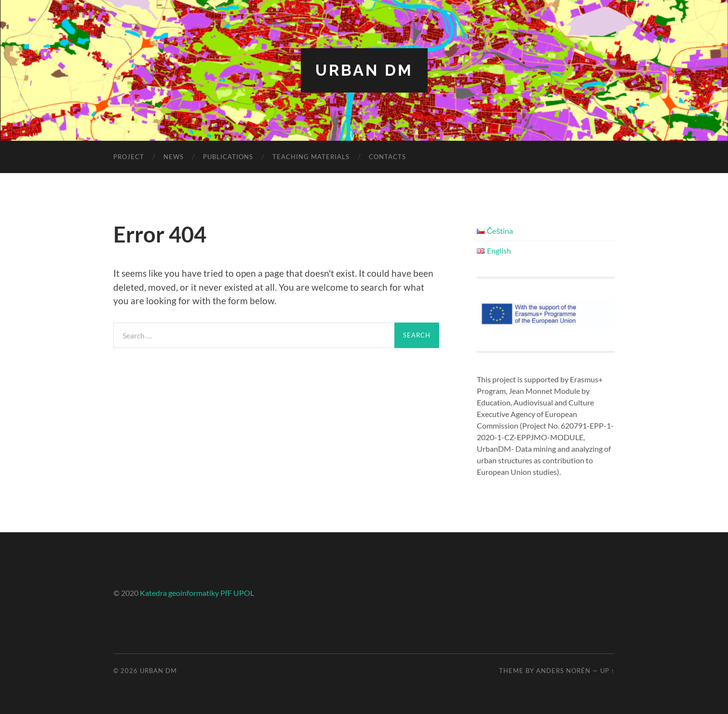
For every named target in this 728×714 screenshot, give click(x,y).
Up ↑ (607, 671)
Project (129, 157)
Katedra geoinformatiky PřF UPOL (197, 593)
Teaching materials (311, 157)
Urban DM (364, 70)
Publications (228, 157)
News (174, 157)
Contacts (387, 157)
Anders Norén (563, 671)
